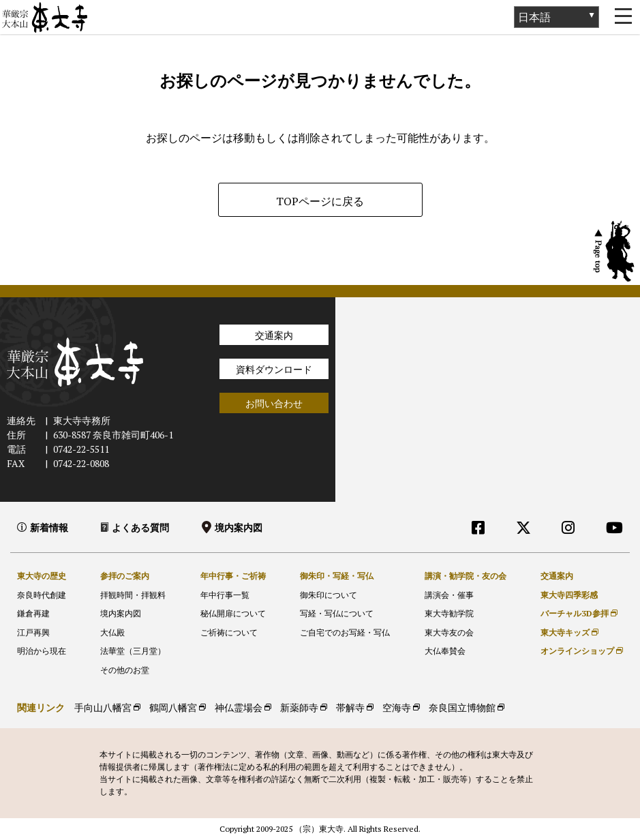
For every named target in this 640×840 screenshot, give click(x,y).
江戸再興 (33, 632)
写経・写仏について (337, 613)
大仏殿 (112, 632)
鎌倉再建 (33, 613)
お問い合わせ (274, 403)
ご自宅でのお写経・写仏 (345, 632)
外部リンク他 (565, 557)
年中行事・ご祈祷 (233, 576)
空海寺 (397, 707)
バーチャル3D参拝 (575, 613)
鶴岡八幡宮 (173, 707)
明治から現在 (42, 651)
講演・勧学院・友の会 (466, 576)
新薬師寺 (299, 707)
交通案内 (274, 335)
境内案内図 (239, 527)
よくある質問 (140, 527)
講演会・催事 (449, 595)
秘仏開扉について (233, 613)
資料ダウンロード (274, 369)
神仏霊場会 (239, 707)
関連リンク (41, 707)
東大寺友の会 (449, 632)
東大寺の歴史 (42, 576)
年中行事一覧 (225, 595)
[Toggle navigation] (623, 17)
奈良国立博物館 (462, 707)
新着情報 (49, 527)
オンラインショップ (577, 651)
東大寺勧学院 (449, 613)
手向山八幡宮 (103, 707)
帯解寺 (350, 707)
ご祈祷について (229, 632)
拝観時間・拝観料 (133, 595)
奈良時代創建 (42, 595)
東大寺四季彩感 (569, 595)
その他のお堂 (125, 670)
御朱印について (329, 595)
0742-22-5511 (81, 449)
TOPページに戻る (320, 201)
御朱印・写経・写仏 (337, 576)
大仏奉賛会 (445, 651)
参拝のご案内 (125, 576)
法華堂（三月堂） (133, 651)
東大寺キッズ (565, 632)
